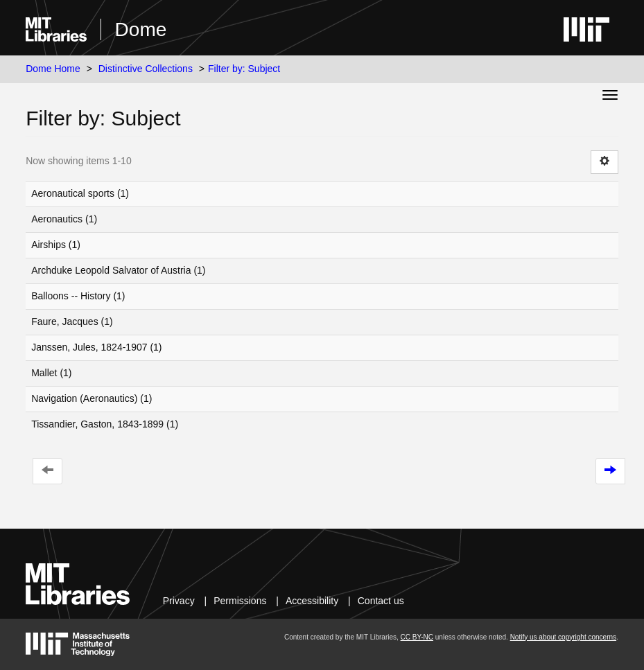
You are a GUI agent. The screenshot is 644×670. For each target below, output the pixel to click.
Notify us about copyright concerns (563, 637)
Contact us (381, 601)
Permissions (240, 601)
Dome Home (53, 69)
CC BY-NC (417, 637)
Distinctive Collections (146, 69)
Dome (141, 29)
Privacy (179, 601)
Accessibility (312, 601)
